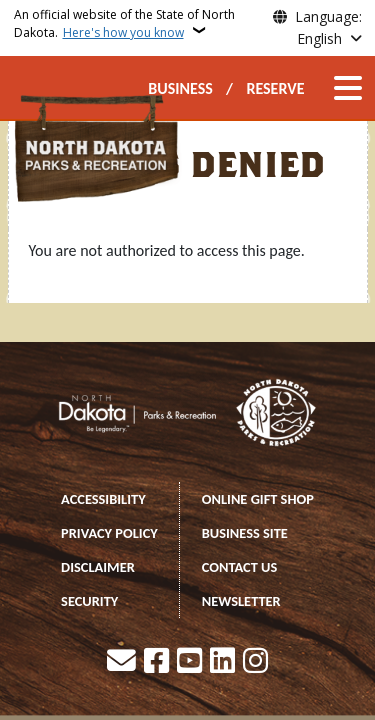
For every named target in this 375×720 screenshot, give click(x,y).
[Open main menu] (348, 88)
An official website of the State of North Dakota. (124, 23)
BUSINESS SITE (245, 533)
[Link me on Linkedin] (222, 662)
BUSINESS (180, 88)
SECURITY (89, 601)
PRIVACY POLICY (109, 533)
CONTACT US (240, 567)
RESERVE (275, 88)
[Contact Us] (121, 662)
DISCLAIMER (98, 567)
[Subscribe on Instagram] (255, 662)
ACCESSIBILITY (103, 499)
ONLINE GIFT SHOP (258, 499)
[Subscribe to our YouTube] (189, 662)
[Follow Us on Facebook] (156, 662)
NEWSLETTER (241, 601)
